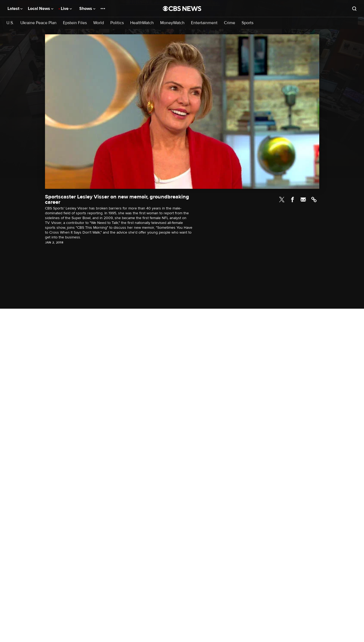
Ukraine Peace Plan (38, 23)
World (99, 23)
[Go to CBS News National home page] (182, 9)
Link (314, 200)
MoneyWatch (172, 23)
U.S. (10, 23)
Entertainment (204, 23)
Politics (117, 23)
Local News (41, 9)
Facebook (292, 200)
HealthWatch (142, 23)
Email (303, 200)
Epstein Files (75, 23)
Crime (230, 23)
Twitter (282, 200)
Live (66, 9)
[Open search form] (354, 9)
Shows (87, 9)
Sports (247, 23)
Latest (15, 9)
